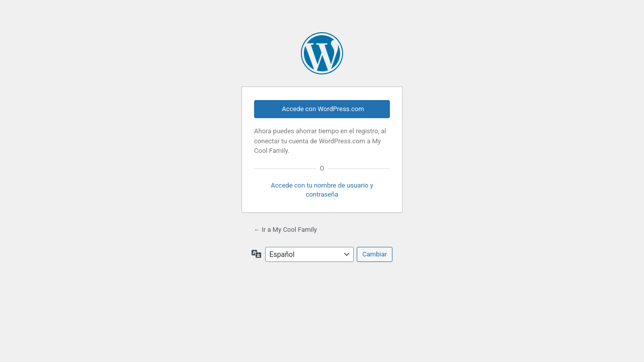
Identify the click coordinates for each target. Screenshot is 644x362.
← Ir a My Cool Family (285, 230)
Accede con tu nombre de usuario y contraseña (322, 190)
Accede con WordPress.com (323, 109)
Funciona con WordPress (322, 53)
